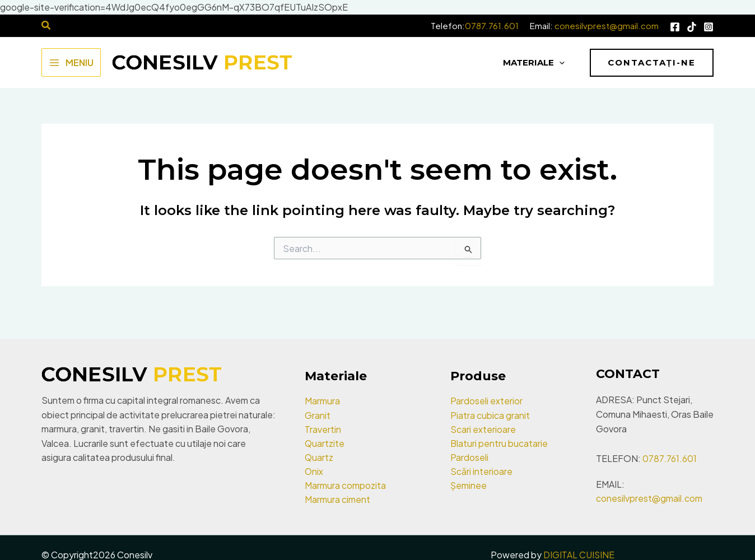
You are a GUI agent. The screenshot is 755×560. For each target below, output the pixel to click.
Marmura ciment (337, 499)
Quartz (319, 456)
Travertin (323, 428)
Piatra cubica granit (490, 413)
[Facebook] (675, 27)
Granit (318, 413)
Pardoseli (469, 456)
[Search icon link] (46, 26)
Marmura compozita (345, 485)
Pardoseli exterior (486, 399)
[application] (554, 63)
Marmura (322, 399)
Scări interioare (481, 471)
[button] (652, 63)
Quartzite (325, 442)
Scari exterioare (483, 428)
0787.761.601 (492, 25)
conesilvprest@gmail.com (607, 25)
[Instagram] (709, 27)
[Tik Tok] (692, 27)
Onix (314, 471)
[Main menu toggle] (71, 62)
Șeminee (469, 485)
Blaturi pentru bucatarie (499, 442)
